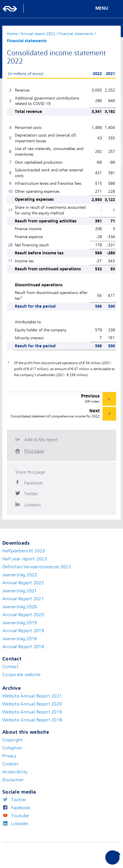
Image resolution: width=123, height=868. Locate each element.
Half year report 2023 (25, 559)
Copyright (13, 740)
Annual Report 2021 (23, 599)
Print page (34, 451)
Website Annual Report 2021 (32, 696)
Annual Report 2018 (23, 647)
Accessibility (15, 772)
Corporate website (22, 675)
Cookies (10, 764)
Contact (10, 667)
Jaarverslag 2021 (20, 591)
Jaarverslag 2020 (20, 607)
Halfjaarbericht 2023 (24, 551)
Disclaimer (13, 780)
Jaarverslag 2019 (20, 623)
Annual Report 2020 (23, 615)
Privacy (9, 756)
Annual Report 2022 (23, 583)
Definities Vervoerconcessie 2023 (37, 567)
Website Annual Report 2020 (32, 704)
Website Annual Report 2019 (32, 712)
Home (12, 34)
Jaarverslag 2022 (20, 575)
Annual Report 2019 (23, 631)
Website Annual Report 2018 (32, 720)
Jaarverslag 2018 (20, 639)
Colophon (12, 748)
